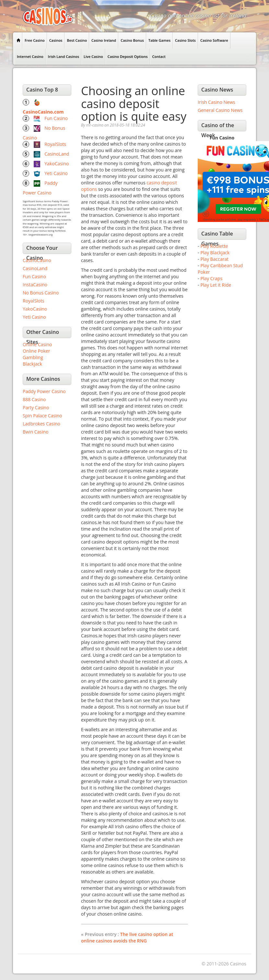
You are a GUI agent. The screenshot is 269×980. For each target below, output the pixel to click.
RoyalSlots (55, 144)
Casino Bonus (132, 40)
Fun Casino (56, 118)
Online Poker (36, 351)
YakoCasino (57, 164)
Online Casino (37, 344)
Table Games (159, 40)
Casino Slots (185, 40)
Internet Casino (30, 56)
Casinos (56, 40)
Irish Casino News (216, 102)
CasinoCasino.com (43, 112)
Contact (159, 56)
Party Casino (36, 407)
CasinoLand (57, 154)
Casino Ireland (104, 40)
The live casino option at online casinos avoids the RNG (127, 937)
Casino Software (214, 40)
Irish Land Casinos (64, 56)
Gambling (33, 357)
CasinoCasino (37, 260)
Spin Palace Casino (42, 416)
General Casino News (220, 110)
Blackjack (32, 364)
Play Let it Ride (216, 285)
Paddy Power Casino (44, 391)
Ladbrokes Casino (41, 424)
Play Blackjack (215, 253)
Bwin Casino (35, 432)
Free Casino (35, 40)
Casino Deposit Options (128, 56)
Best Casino (77, 40)
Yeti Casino (56, 173)
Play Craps (211, 278)
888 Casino (34, 399)
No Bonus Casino (41, 293)
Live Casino (93, 56)
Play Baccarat (214, 259)
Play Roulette (214, 246)
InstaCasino (35, 285)
